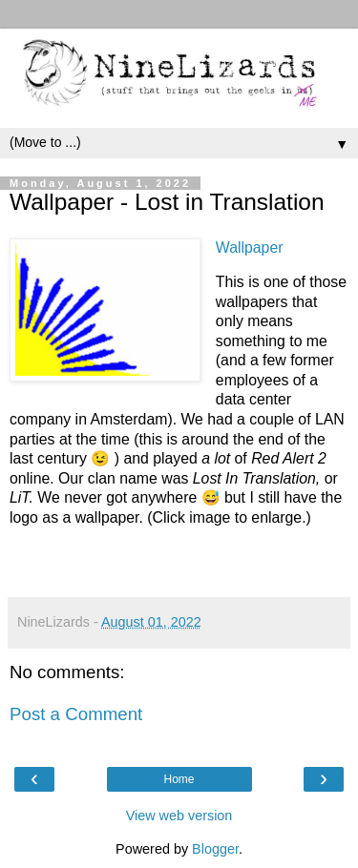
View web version (179, 816)
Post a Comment (76, 714)
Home (179, 779)
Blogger (215, 849)
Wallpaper (250, 248)
